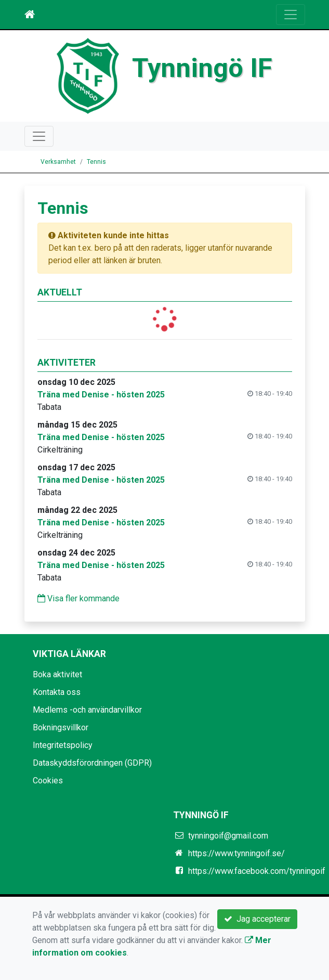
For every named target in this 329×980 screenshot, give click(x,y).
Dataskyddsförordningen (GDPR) (92, 763)
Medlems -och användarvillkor (87, 710)
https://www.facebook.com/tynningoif (257, 871)
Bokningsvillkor (61, 727)
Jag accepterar (257, 919)
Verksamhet (58, 162)
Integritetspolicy (63, 745)
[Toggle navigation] (291, 15)
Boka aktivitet (57, 674)
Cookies (48, 781)
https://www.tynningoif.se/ (236, 853)
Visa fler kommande (78, 598)
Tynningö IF (202, 68)
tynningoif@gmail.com (228, 836)
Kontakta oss (57, 692)
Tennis (96, 162)
